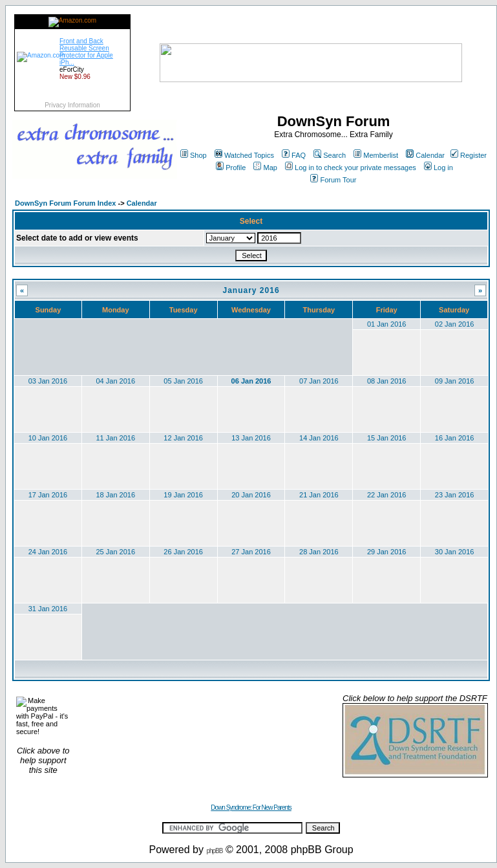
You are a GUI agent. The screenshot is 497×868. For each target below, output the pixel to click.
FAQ (294, 155)
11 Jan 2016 (116, 438)
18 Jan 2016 (116, 495)
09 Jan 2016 (455, 381)
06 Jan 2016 (251, 381)
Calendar (425, 155)
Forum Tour (333, 180)
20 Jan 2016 (251, 495)
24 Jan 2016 (48, 552)
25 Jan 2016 (116, 552)
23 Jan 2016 (455, 495)
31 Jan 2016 (48, 609)
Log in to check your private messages (351, 168)
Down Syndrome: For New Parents (251, 808)
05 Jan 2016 (183, 381)
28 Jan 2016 (319, 552)
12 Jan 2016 (183, 438)
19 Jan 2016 (183, 495)
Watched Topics (244, 155)
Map (265, 168)
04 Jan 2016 (116, 381)
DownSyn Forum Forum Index (65, 203)
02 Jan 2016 (455, 324)
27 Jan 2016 (251, 552)
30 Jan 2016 (455, 552)
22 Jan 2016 (387, 495)
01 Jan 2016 (387, 324)
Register (469, 155)
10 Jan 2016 (48, 438)
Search (330, 155)
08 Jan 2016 (387, 381)
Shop (194, 155)
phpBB (214, 851)
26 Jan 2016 (183, 552)
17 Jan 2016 (48, 495)
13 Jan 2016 (251, 438)
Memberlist (376, 155)
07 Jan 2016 (319, 381)
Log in (439, 168)
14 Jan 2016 (319, 438)
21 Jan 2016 (319, 495)
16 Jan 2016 (455, 438)
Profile (231, 168)
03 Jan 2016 (48, 381)
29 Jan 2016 (387, 552)
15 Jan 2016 (387, 438)
